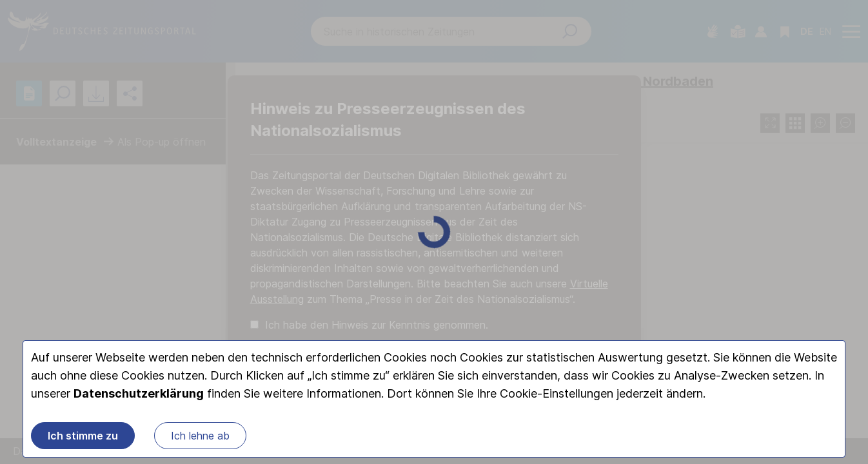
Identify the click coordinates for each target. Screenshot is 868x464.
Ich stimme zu (83, 436)
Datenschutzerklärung (139, 393)
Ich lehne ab (200, 436)
